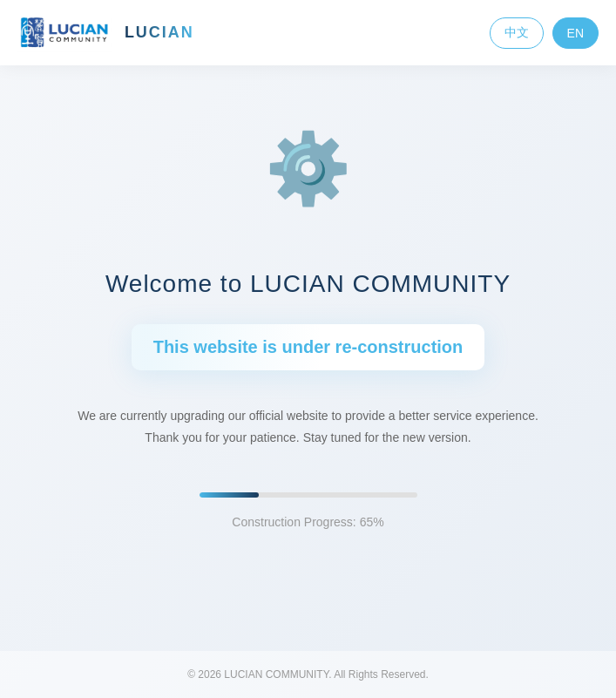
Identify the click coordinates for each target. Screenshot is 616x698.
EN (575, 33)
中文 (517, 32)
